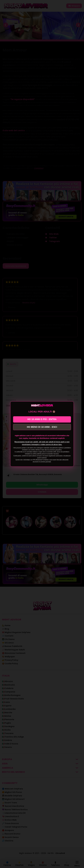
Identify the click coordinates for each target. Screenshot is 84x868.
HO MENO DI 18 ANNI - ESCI (42, 427)
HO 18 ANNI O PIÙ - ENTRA (42, 419)
